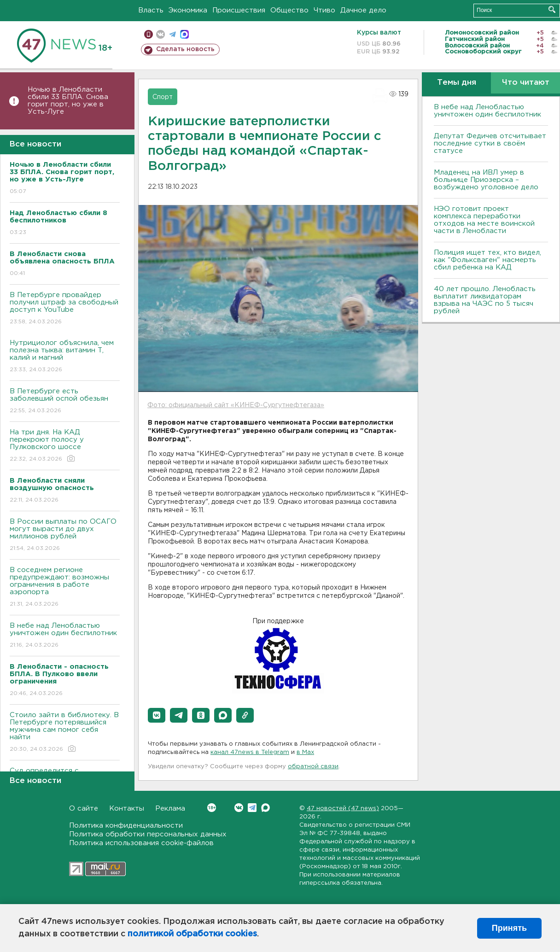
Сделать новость (185, 49)
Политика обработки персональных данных (148, 834)
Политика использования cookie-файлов (141, 843)
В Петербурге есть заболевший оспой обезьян (65, 401)
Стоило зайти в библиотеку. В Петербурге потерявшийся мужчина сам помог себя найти (65, 733)
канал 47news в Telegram (250, 752)
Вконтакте (212, 808)
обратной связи (313, 767)
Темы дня (457, 83)
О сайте (84, 809)
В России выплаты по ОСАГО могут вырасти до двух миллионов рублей (65, 535)
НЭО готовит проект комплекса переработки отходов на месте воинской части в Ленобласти (484, 220)
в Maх (305, 752)
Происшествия (239, 10)
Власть (151, 10)
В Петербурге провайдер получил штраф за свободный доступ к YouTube (65, 309)
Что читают (526, 83)
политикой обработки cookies (192, 934)
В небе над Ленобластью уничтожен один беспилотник (65, 636)
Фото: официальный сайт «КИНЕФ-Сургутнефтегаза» (236, 405)
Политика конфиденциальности (126, 826)
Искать (552, 9)
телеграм (172, 34)
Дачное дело (363, 10)
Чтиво (324, 10)
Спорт (163, 97)
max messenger (184, 34)
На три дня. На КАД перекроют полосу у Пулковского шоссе (65, 446)
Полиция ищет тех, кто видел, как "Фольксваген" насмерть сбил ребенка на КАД (487, 260)
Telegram (252, 808)
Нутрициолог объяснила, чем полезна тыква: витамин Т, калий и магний (65, 357)
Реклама (170, 809)
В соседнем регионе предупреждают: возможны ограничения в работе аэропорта (65, 587)
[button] (157, 715)
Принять (509, 928)
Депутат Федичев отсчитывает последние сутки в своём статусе (490, 143)
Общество (289, 10)
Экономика (188, 10)
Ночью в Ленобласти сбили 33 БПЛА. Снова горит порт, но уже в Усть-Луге (68, 101)
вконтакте (160, 34)
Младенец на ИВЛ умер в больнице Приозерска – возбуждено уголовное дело (486, 180)
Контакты (127, 809)
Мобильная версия (149, 34)
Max (265, 808)
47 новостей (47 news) (343, 809)
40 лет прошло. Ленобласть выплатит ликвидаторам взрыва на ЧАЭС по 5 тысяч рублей (485, 300)
